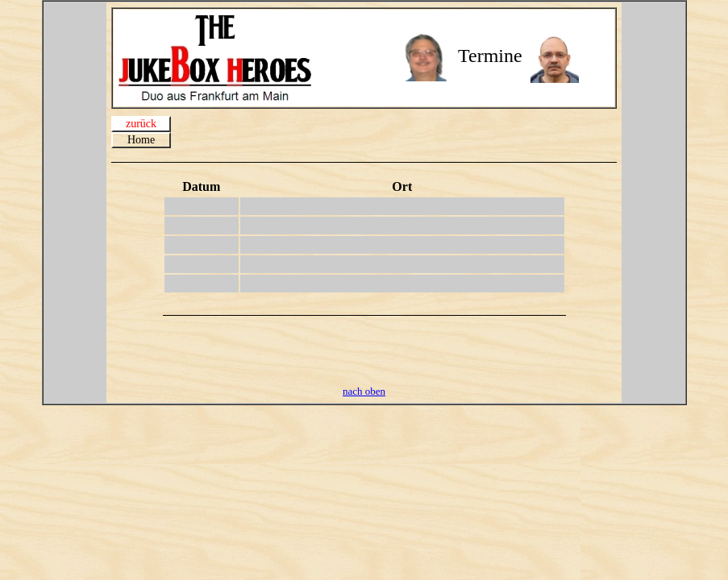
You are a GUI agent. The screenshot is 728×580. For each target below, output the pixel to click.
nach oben (364, 391)
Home (141, 140)
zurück (141, 124)
